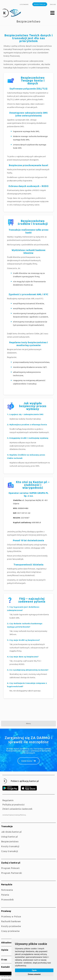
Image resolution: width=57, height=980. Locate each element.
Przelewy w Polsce (11, 916)
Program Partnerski (12, 873)
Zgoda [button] (34, 970)
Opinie (5, 950)
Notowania (7, 890)
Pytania (5, 895)
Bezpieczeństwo (10, 841)
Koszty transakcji (10, 846)
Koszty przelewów (11, 926)
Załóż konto (27, 761)
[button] (52, 13)
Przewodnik (7, 900)
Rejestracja (40, 4)
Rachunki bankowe (11, 921)
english (53, 4)
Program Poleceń (10, 868)
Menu (28, 724)
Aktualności (8, 942)
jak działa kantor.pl (11, 832)
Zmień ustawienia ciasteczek (17, 809)
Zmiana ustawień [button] (34, 974)
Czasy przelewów (10, 931)
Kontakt (5, 967)
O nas (4, 960)
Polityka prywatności (13, 805)
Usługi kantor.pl (10, 837)
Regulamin (8, 800)
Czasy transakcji (10, 851)
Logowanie (24, 4)
